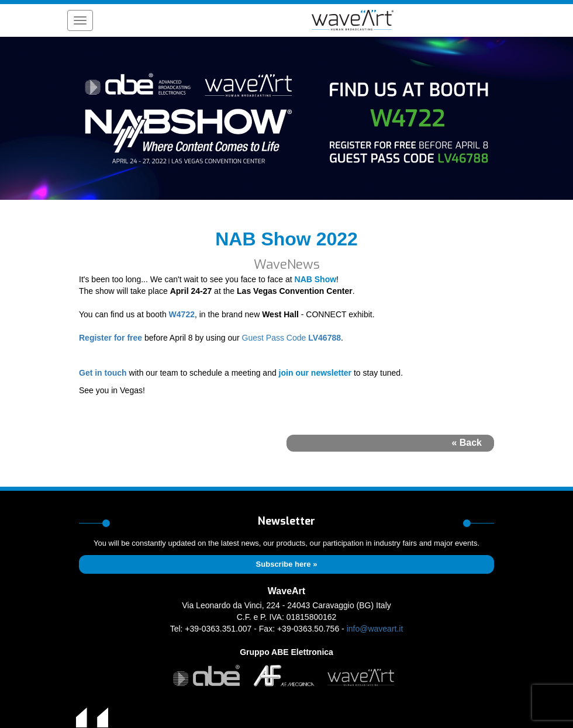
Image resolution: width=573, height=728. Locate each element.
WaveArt (286, 591)
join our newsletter (315, 373)
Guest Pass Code (274, 338)
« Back (467, 443)
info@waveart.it (375, 629)
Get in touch (103, 373)
